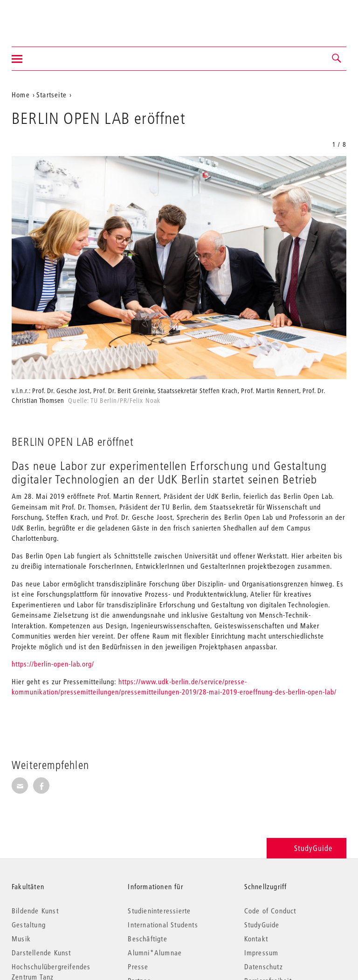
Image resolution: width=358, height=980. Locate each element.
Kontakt (256, 939)
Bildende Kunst (35, 911)
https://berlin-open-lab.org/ (53, 664)
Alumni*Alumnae (155, 953)
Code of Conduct (270, 911)
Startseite (52, 95)
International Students (163, 925)
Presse (138, 966)
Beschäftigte (147, 939)
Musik (21, 939)
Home (21, 95)
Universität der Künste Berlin (48, 17)
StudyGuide (306, 848)
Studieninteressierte (159, 911)
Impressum (262, 953)
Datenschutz (264, 966)
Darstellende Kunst (41, 953)
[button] (337, 59)
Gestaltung (29, 925)
